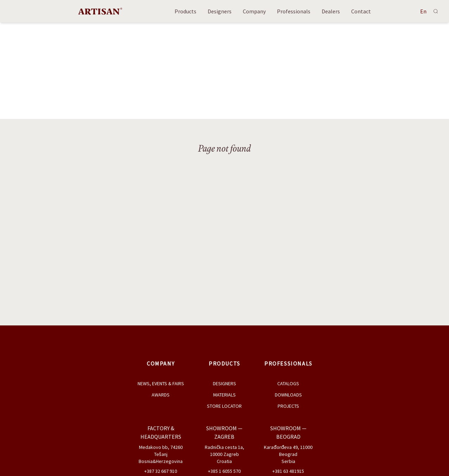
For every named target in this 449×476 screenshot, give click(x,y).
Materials (224, 395)
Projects (288, 406)
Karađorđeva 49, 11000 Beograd (288, 451)
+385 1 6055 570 (224, 471)
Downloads (288, 395)
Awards (161, 395)
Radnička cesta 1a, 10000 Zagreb (224, 451)
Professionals (294, 11)
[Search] (436, 11)
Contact (361, 11)
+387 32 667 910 (161, 471)
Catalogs (288, 383)
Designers (220, 11)
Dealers (331, 11)
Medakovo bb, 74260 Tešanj (161, 451)
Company (254, 11)
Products (185, 11)
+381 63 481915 (288, 471)
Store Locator (224, 406)
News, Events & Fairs (161, 383)
